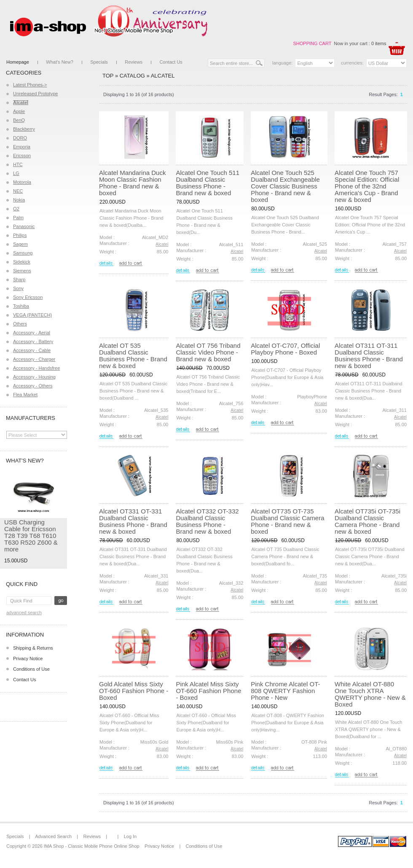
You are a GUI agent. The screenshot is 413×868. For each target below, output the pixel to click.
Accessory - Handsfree (36, 368)
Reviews (134, 62)
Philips (20, 235)
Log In (130, 836)
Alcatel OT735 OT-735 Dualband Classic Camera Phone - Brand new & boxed (287, 521)
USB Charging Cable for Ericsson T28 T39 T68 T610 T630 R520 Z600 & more (31, 536)
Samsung (23, 253)
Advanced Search (24, 613)
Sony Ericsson (28, 297)
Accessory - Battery (33, 341)
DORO (20, 138)
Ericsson (22, 156)
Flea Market (25, 395)
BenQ (19, 120)
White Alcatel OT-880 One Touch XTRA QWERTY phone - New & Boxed (370, 694)
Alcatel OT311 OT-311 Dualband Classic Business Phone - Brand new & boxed (369, 356)
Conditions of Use (31, 669)
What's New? (59, 62)
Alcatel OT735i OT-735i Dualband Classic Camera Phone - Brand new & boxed (367, 521)
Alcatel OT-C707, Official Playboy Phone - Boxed (285, 349)
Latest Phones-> (30, 85)
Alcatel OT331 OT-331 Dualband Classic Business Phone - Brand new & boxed (133, 521)
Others (20, 324)
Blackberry (24, 129)
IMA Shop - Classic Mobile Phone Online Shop (92, 846)
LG (16, 173)
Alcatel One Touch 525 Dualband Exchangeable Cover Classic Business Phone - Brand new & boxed (285, 186)
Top (108, 76)
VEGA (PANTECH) (32, 315)
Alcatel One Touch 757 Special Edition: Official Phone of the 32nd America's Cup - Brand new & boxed (367, 186)
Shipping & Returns (33, 648)
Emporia (22, 147)
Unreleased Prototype (35, 94)
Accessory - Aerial (32, 333)
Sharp (19, 279)
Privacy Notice (28, 658)
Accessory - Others (33, 386)
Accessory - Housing (34, 377)
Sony (18, 288)
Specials (99, 62)
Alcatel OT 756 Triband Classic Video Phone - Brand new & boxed (208, 352)
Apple (19, 111)
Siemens (22, 271)
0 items (379, 43)
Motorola (22, 182)
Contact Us (171, 62)
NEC (18, 191)
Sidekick (22, 262)
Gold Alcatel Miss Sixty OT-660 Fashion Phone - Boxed (134, 691)
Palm (18, 218)
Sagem (20, 244)
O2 (16, 209)
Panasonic (24, 226)
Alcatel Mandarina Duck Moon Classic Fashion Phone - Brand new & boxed (132, 183)
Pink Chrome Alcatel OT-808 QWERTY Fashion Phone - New (285, 691)
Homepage (18, 62)
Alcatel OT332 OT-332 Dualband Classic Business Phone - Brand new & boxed (207, 521)
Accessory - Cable (32, 350)
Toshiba (21, 306)
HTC (18, 164)
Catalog (132, 76)
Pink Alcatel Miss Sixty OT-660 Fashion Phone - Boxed (208, 691)
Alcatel (163, 76)
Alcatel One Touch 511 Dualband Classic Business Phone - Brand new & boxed (208, 183)
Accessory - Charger (34, 359)
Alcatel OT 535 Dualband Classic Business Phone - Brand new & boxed (133, 356)
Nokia (19, 200)
